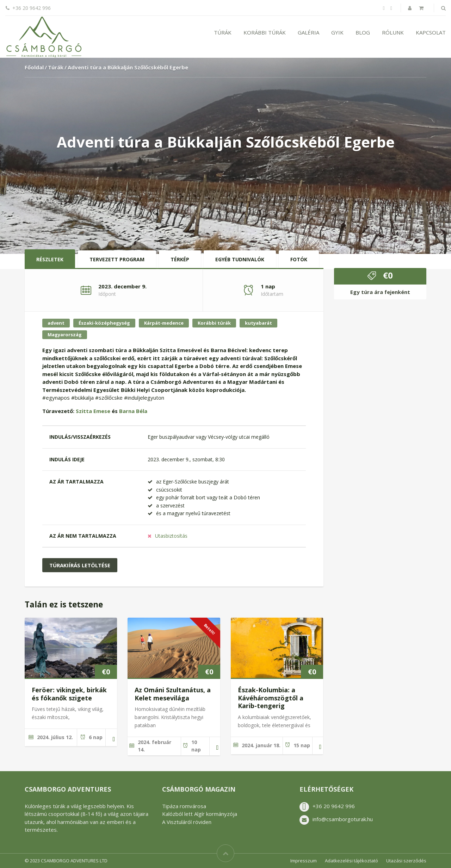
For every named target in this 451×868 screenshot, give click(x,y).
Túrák (223, 32)
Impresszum (304, 861)
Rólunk (393, 32)
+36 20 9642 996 (334, 806)
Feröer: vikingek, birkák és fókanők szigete (69, 694)
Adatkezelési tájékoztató (351, 861)
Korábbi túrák (265, 32)
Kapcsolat (431, 32)
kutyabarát (258, 323)
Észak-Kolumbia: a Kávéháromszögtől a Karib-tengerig (271, 698)
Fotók (299, 259)
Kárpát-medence (164, 323)
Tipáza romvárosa (184, 806)
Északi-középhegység (104, 323)
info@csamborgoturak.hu (343, 819)
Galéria (308, 32)
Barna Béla (133, 411)
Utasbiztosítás (171, 536)
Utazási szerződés (406, 861)
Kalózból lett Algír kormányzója (200, 814)
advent (56, 323)
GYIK (337, 32)
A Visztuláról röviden (187, 822)
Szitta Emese (93, 411)
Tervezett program (117, 259)
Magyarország (65, 335)
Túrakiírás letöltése (80, 565)
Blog (363, 32)
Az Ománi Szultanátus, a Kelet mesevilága (173, 694)
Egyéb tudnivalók (240, 259)
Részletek (50, 259)
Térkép (180, 259)
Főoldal (34, 67)
